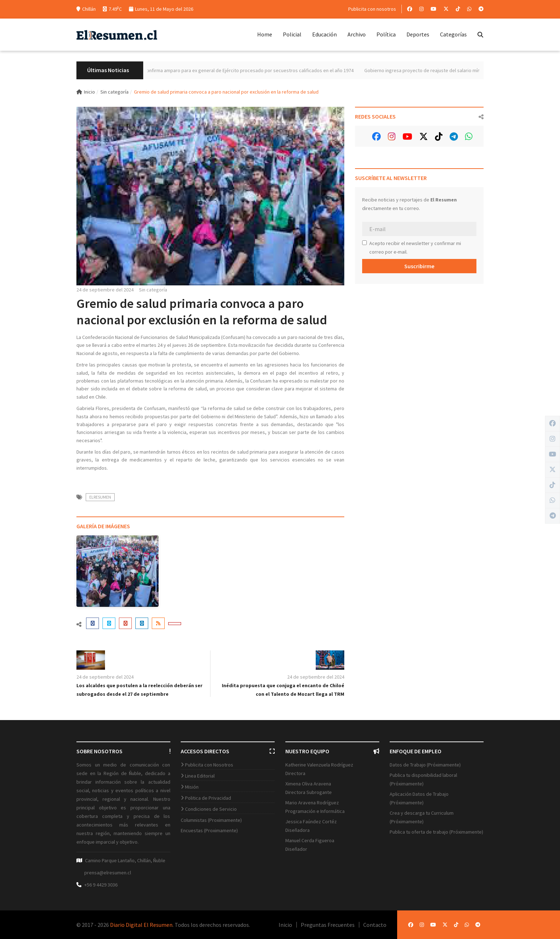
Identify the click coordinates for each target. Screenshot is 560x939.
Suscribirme (419, 266)
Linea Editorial (200, 776)
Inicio (86, 92)
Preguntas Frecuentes (328, 925)
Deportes (418, 34)
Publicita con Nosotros (209, 765)
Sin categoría (114, 92)
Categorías (453, 34)
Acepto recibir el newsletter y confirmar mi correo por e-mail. (412, 248)
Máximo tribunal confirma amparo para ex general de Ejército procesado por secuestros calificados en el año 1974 (244, 70)
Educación (324, 34)
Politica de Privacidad (208, 798)
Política (386, 34)
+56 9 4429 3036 (101, 885)
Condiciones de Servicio (211, 809)
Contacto (375, 925)
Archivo (357, 34)
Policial (292, 34)
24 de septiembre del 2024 (105, 290)
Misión (192, 787)
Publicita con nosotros (372, 9)
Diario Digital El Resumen (141, 925)
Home (265, 34)
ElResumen (100, 497)
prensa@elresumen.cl (108, 873)
